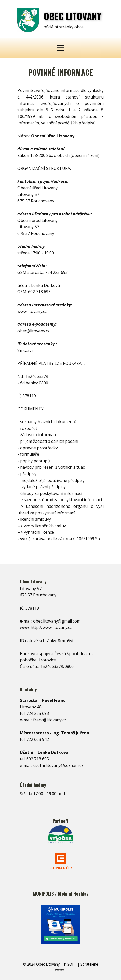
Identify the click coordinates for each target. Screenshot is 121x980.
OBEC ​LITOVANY (73, 16)
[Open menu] (61, 48)
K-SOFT (70, 964)
